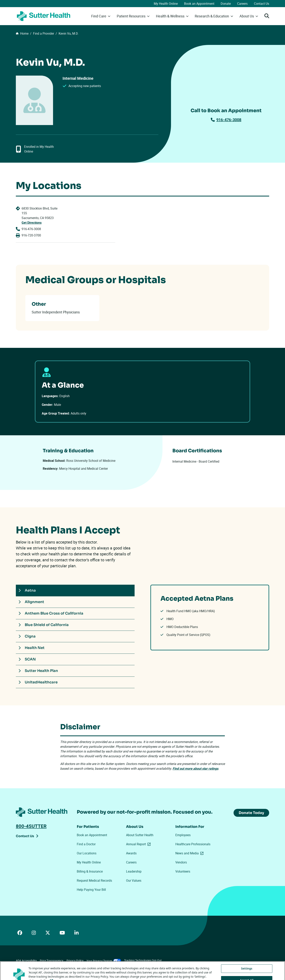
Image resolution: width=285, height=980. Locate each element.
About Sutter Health (140, 835)
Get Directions (32, 223)
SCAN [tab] (27, 659)
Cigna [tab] (27, 636)
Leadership (134, 871)
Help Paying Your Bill (91, 890)
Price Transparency (52, 961)
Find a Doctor (86, 844)
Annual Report (139, 844)
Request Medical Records (94, 880)
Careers (242, 4)
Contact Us (262, 4)
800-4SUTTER (31, 826)
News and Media (190, 853)
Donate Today (251, 813)
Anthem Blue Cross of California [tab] (51, 613)
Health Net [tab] (31, 648)
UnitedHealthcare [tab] (38, 682)
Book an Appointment (199, 4)
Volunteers (183, 871)
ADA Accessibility (26, 961)
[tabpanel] (210, 618)
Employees (183, 835)
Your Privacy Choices (104, 961)
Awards (131, 853)
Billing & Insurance (90, 871)
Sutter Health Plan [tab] (38, 671)
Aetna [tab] (27, 590)
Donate (226, 4)
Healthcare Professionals (193, 844)
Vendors (181, 862)
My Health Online (166, 4)
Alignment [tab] (31, 602)
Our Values (134, 880)
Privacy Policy (75, 961)
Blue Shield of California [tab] (44, 625)
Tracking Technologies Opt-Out (143, 960)
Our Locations (87, 853)
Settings (247, 975)
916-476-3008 (226, 120)
